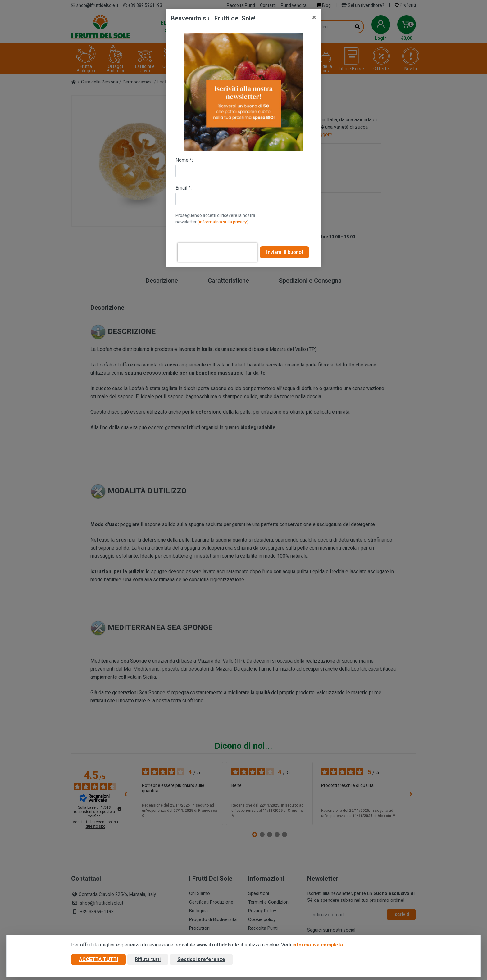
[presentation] (217, 252)
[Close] (314, 17)
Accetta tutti (98, 959)
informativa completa (318, 945)
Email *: (184, 188)
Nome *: (184, 160)
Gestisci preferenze (201, 959)
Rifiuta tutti (148, 959)
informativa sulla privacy (223, 222)
